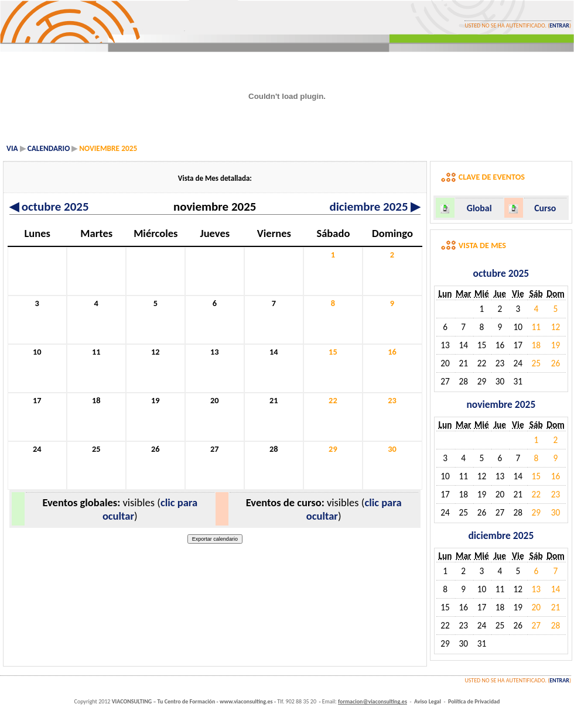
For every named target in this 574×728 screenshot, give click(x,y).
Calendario (49, 148)
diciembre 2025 (375, 207)
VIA (12, 148)
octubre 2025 (49, 207)
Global (479, 208)
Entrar (559, 25)
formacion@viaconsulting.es (373, 701)
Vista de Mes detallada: (215, 178)
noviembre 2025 (501, 404)
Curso (545, 208)
